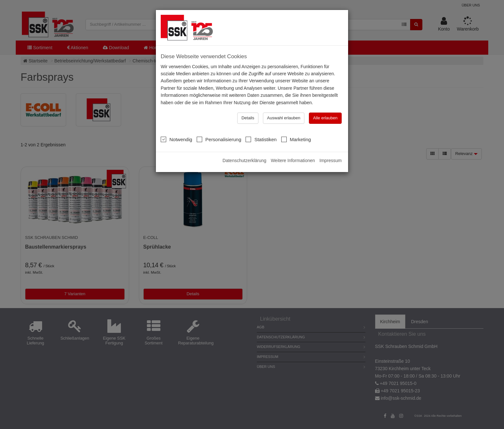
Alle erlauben (325, 118)
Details (248, 118)
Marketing (296, 139)
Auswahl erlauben (284, 118)
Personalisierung (219, 139)
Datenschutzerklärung (244, 160)
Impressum (331, 160)
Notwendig (176, 139)
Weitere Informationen (293, 160)
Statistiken (261, 139)
